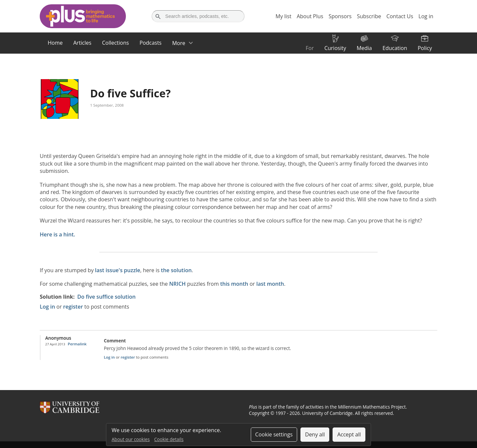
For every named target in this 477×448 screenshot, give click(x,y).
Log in (47, 307)
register (73, 307)
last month (270, 284)
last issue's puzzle (118, 270)
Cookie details (169, 439)
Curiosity (335, 48)
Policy (425, 48)
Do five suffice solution (106, 297)
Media (364, 48)
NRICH (178, 284)
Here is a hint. (57, 234)
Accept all (349, 434)
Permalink (77, 344)
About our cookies (131, 439)
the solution (176, 270)
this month (234, 284)
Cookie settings (274, 434)
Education (395, 48)
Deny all (315, 434)
